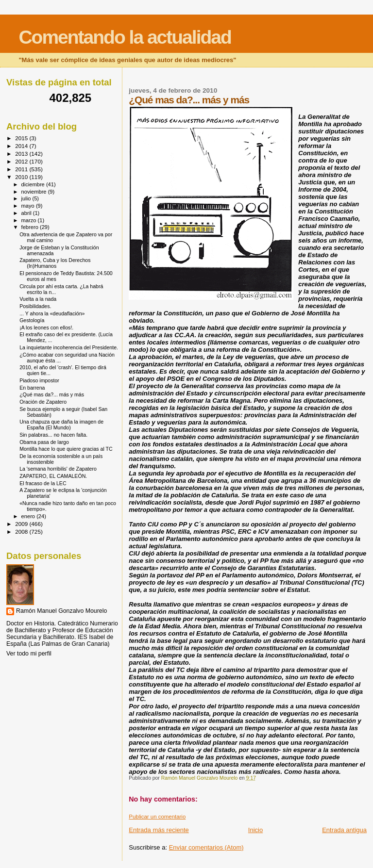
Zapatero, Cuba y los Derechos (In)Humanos (55, 263)
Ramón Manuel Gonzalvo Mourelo (61, 611)
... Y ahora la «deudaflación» (52, 313)
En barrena (32, 388)
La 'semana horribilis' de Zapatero (58, 469)
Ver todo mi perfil (29, 654)
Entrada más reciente (159, 830)
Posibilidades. (35, 306)
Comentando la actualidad (125, 37)
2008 (22, 532)
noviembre (35, 192)
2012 (22, 161)
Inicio (255, 830)
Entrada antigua (344, 830)
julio (27, 198)
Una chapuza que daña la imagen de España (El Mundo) (61, 425)
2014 (22, 146)
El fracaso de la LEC (43, 483)
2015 (22, 138)
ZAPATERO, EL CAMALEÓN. (53, 476)
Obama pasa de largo (44, 442)
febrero (31, 227)
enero (29, 516)
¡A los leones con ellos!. (46, 328)
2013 (22, 154)
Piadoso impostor (39, 380)
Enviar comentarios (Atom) (206, 847)
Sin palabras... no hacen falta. (53, 435)
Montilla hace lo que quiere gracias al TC (66, 449)
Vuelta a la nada (38, 299)
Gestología (32, 320)
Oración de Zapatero (43, 402)
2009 (22, 524)
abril (27, 213)
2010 (22, 177)
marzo (30, 220)
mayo (29, 206)
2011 (22, 169)
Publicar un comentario (157, 817)
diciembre (34, 184)
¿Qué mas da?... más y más (52, 394)
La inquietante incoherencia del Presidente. (69, 347)
